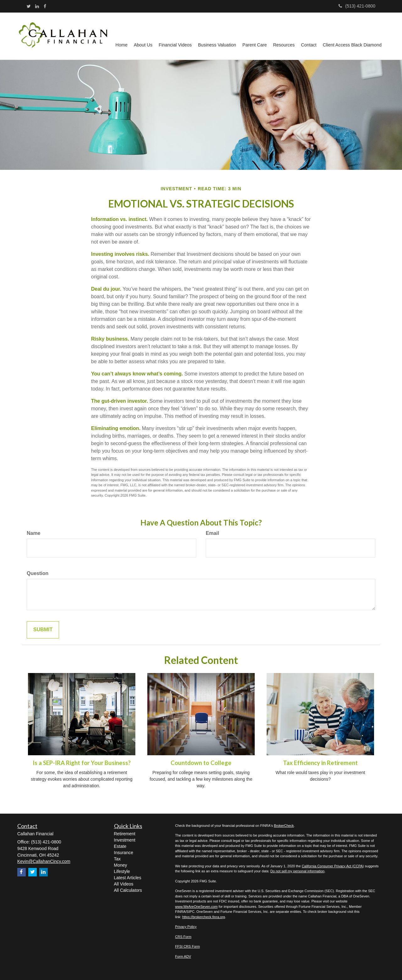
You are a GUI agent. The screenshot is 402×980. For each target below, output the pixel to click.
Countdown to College (201, 763)
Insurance (124, 853)
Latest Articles (128, 878)
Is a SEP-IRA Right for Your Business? (82, 763)
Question (38, 573)
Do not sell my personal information (297, 871)
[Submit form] (43, 630)
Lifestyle (122, 871)
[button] (143, 36)
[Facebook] (45, 6)
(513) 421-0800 (357, 6)
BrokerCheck (284, 826)
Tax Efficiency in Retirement (320, 763)
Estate (120, 846)
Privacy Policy (186, 927)
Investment (125, 840)
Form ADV (183, 956)
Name (34, 533)
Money (121, 865)
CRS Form (183, 937)
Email (212, 533)
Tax (117, 859)
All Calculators (128, 890)
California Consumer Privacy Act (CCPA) (333, 866)
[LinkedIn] (37, 6)
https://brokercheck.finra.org (204, 917)
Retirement (125, 834)
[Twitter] (29, 6)
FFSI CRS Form (188, 946)
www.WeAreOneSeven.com (197, 907)
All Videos (124, 884)
